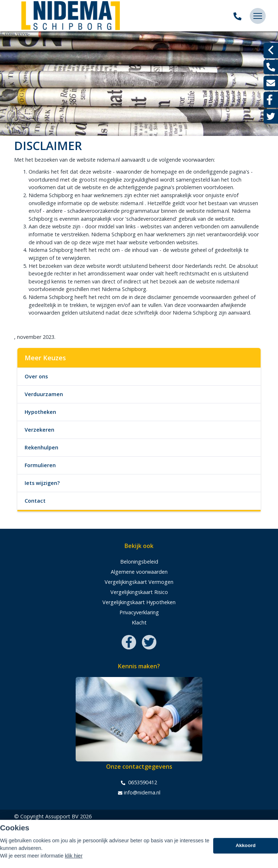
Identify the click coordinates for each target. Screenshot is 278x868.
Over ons (36, 376)
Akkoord (246, 853)
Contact (35, 501)
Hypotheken (40, 412)
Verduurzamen (44, 394)
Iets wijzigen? (42, 483)
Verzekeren (39, 430)
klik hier (74, 863)
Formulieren (40, 465)
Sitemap (24, 827)
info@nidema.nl (139, 793)
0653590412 (139, 782)
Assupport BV (62, 816)
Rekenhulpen (41, 447)
